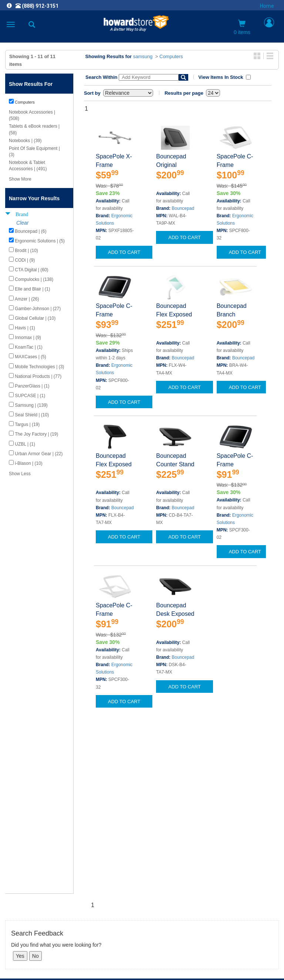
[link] (97, 962)
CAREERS (142, 867)
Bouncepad (183, 208)
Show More (20, 179)
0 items (242, 27)
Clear (22, 223)
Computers (171, 56)
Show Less (20, 474)
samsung (143, 56)
